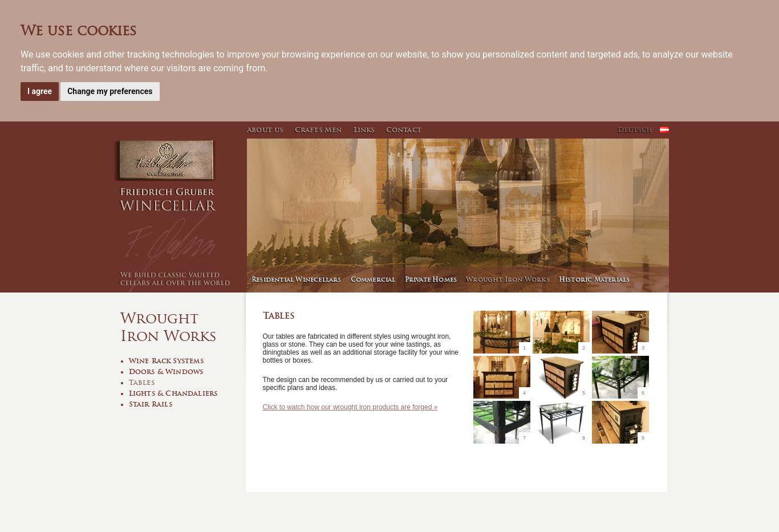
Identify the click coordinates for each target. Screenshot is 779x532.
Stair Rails (151, 404)
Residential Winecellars (297, 279)
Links (364, 130)
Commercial (373, 279)
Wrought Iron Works (508, 279)
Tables (142, 382)
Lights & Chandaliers (173, 393)
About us (265, 130)
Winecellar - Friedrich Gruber (178, 216)
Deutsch (635, 130)
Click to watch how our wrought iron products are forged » (350, 407)
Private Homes (431, 279)
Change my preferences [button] (110, 91)
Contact (404, 130)
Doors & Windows (166, 371)
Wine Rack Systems (166, 361)
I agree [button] (40, 91)
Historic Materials (595, 279)
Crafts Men (319, 130)
